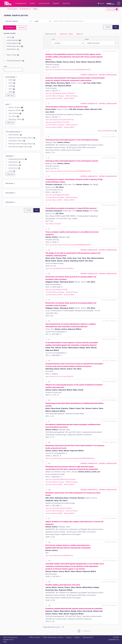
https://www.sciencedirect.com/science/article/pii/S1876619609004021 (68, 70)
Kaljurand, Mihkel (16, 110)
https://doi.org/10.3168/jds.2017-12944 (57, 195)
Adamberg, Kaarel (16, 119)
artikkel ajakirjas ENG (108, 75)
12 (49, 321)
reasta (87, 39)
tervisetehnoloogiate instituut (20, 147)
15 (49, 382)
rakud (12, 171)
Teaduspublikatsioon (16, 61)
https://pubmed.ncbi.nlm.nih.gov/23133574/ (59, 377)
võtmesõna (11, 202)
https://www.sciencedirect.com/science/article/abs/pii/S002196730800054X (70, 458)
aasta (5, 66)
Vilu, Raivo (14, 116)
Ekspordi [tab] (80, 34)
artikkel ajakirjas (14, 40)
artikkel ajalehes (14, 43)
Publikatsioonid (25, 9)
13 (49, 340)
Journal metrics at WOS (54, 98)
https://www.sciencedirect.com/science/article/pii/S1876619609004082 (68, 171)
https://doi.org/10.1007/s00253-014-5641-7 (59, 508)
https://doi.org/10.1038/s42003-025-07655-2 (60, 269)
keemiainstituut (15, 135)
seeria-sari (10, 183)
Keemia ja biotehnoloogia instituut (22, 144)
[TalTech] (8, 3)
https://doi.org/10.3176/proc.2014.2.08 (57, 122)
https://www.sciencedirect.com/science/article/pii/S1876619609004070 (68, 245)
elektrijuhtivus (15, 165)
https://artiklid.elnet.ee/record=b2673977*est (60, 120)
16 (49, 400)
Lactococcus (14, 168)
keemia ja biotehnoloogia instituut (22, 138)
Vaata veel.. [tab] (66, 34)
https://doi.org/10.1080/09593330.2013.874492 (60, 479)
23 (49, 561)
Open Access (13, 55)
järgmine (87, 631)
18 (49, 443)
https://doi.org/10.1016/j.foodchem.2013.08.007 (60, 93)
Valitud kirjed (112, 9)
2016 (12, 92)
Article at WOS (69, 98)
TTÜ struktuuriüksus (14, 132)
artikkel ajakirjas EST (89, 75)
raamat (10, 37)
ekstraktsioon (15, 162)
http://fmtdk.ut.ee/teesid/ (53, 224)
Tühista (108, 27)
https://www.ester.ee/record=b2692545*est (59, 556)
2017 (12, 89)
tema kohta (11, 193)
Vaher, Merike (15, 113)
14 (49, 361)
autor (8, 104)
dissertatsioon (13, 49)
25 (49, 606)
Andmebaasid (12, 9)
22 (49, 542)
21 (49, 519)
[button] (118, 3)
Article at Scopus (72, 96)
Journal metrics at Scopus (55, 96)
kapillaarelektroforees (18, 159)
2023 (12, 83)
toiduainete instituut (17, 141)
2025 (12, 80)
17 (49, 421)
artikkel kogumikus (15, 46)
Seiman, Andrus (16, 107)
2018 (12, 86)
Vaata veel (10, 95)
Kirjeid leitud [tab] (51, 34)
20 (49, 490)
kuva (53, 39)
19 (49, 464)
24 (49, 582)
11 (49, 300)
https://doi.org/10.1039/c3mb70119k (56, 290)
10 (49, 274)
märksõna (10, 156)
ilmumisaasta (11, 77)
